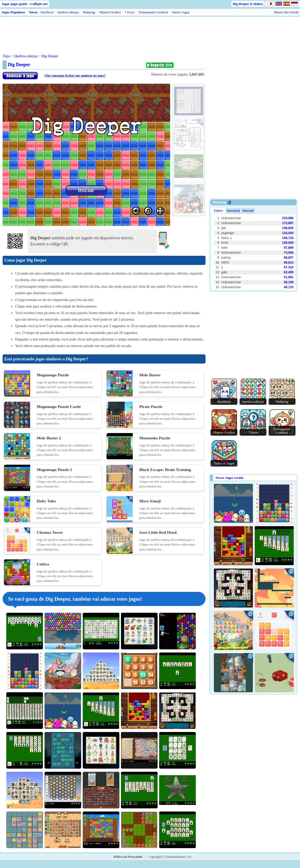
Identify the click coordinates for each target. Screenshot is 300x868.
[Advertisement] (103, 31)
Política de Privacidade (128, 857)
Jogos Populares (13, 12)
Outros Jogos (181, 12)
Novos (33, 12)
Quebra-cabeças (68, 12)
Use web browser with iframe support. (253, 248)
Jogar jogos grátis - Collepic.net (25, 4)
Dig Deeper (50, 56)
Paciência (47, 12)
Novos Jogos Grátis (229, 478)
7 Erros (130, 12)
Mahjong (89, 12)
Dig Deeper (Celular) (248, 4)
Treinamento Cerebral (153, 12)
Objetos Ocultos (110, 12)
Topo (6, 56)
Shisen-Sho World (286, 12)
